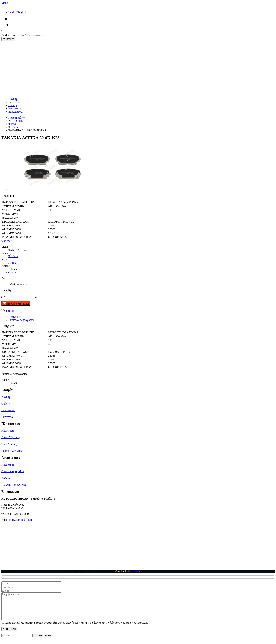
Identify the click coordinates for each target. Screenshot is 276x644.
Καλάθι (6, 478)
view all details (10, 272)
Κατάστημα (15, 108)
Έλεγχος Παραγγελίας (14, 485)
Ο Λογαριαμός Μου (13, 471)
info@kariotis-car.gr (21, 520)
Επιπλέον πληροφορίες (21, 320)
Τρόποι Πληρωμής (12, 451)
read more (7, 241)
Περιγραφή (15, 317)
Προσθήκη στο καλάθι (16, 303)
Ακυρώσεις (8, 431)
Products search (11, 35)
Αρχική (13, 99)
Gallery (13, 105)
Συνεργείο (14, 102)
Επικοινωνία (15, 112)
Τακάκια (13, 127)
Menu (5, 3)
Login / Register (18, 12)
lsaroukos (135, 571)
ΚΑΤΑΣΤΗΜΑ (17, 121)
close (48, 641)
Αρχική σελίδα (17, 118)
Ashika (12, 263)
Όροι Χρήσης (9, 444)
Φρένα (12, 124)
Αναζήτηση (8, 39)
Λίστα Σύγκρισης (11, 437)
